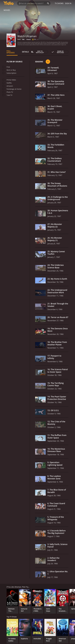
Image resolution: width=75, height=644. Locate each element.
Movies (7, 10)
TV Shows (59, 3)
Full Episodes (11, 52)
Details (25, 52)
